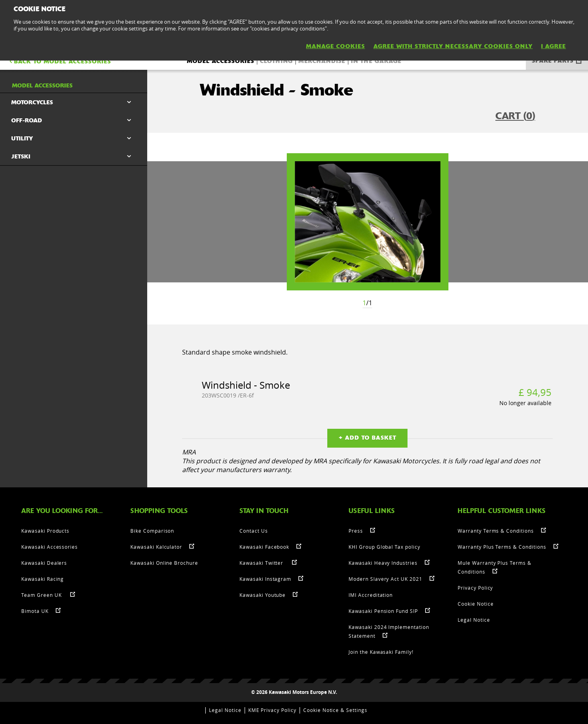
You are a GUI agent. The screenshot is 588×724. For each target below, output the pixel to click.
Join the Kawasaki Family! (381, 652)
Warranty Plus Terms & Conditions (502, 547)
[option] (368, 222)
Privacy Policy (475, 588)
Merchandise (322, 61)
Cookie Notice (475, 604)
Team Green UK (42, 595)
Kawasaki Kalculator (156, 547)
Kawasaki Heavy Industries (383, 563)
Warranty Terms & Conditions (496, 531)
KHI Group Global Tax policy (384, 547)
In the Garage (376, 61)
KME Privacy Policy (272, 710)
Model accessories (221, 61)
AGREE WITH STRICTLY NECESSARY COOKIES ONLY (453, 46)
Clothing (276, 61)
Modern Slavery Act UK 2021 (385, 579)
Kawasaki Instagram (265, 579)
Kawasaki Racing (43, 579)
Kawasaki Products (45, 531)
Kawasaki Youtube (263, 595)
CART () (515, 116)
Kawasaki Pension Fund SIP (383, 611)
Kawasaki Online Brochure (164, 563)
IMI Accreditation (371, 595)
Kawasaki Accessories (50, 547)
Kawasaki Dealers (44, 563)
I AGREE (554, 46)
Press (356, 531)
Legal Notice (474, 620)
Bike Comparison (152, 531)
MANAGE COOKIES (336, 46)
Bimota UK (35, 611)
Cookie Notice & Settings (335, 710)
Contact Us (254, 531)
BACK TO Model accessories (60, 61)
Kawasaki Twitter (262, 563)
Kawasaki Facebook (264, 547)
